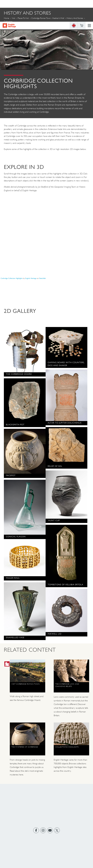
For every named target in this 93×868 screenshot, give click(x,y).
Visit (13, 18)
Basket (82, 4)
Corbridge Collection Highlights (12, 278)
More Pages (10, 27)
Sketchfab (42, 278)
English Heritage (9, 4)
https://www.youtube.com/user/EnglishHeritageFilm (50, 830)
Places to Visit (23, 18)
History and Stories (75, 18)
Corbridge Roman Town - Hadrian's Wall (48, 18)
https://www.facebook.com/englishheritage (36, 830)
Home (7, 18)
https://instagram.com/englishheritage (43, 830)
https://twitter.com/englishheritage (57, 830)
